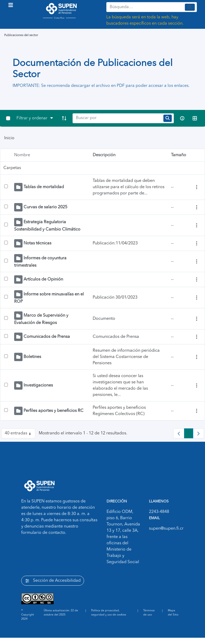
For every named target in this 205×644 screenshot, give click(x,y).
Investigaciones (38, 385)
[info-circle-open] (182, 118)
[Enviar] (190, 7)
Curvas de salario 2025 (45, 207)
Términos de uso (149, 613)
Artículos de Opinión (43, 279)
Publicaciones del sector (21, 35)
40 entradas (20, 434)
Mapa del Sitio (173, 613)
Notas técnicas (37, 243)
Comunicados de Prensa (47, 337)
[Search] (117, 118)
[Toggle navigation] (11, 5)
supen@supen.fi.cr (166, 529)
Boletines (32, 357)
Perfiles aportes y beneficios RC (54, 411)
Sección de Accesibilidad (53, 581)
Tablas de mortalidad (44, 187)
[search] (168, 118)
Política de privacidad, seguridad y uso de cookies (109, 613)
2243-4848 (159, 512)
